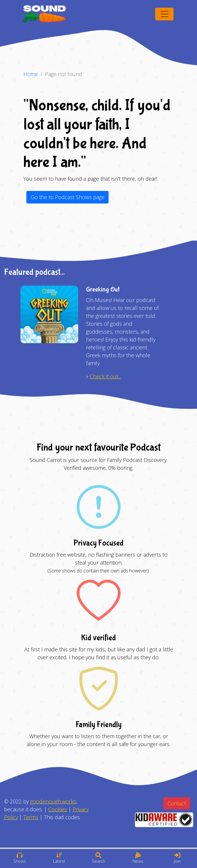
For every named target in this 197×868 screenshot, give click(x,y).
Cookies (58, 809)
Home (31, 74)
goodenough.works (53, 801)
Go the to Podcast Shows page (68, 197)
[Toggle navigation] (164, 14)
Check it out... (105, 376)
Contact (177, 803)
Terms (31, 817)
